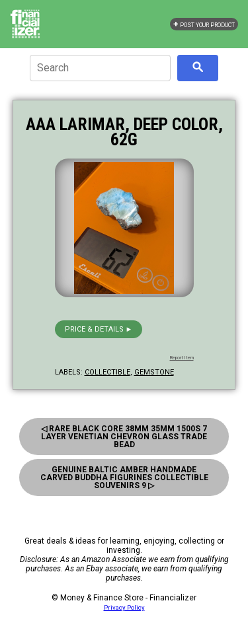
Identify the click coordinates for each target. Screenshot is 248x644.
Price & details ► (99, 329)
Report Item (182, 358)
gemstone (154, 372)
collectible (107, 372)
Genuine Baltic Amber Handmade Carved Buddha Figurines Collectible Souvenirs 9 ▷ (124, 478)
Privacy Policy (124, 607)
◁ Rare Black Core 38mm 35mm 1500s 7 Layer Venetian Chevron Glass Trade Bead (124, 437)
